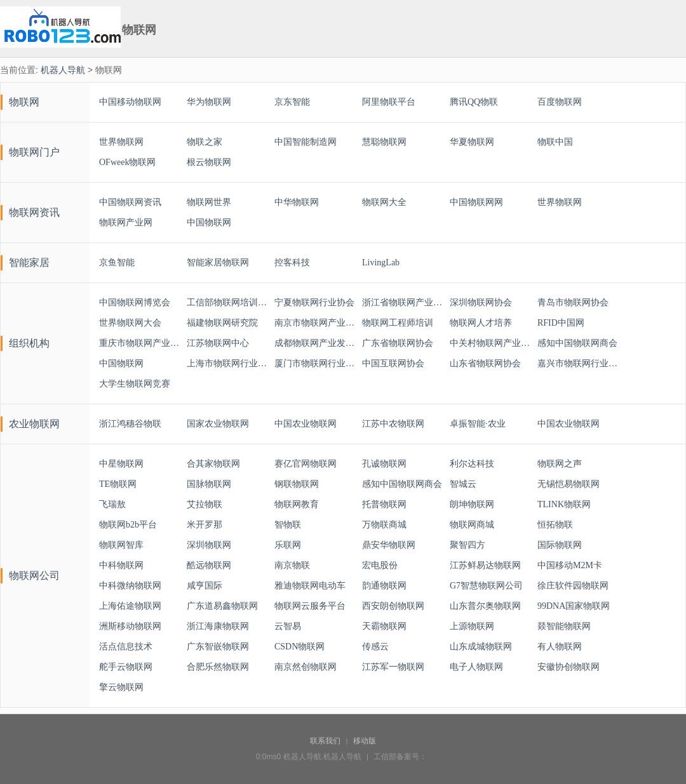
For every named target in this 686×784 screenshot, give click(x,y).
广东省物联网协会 (398, 343)
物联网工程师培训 (398, 323)
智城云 (463, 484)
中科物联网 (121, 565)
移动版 (365, 741)
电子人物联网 (476, 667)
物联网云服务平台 (310, 606)
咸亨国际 (205, 586)
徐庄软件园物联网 (573, 586)
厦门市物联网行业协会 (315, 363)
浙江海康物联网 (218, 626)
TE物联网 (118, 484)
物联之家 (205, 142)
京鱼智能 (117, 262)
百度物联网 (560, 102)
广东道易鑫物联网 (222, 606)
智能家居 (29, 262)
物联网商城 (472, 525)
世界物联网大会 (130, 323)
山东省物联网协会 (485, 363)
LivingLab (381, 262)
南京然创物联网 (306, 667)
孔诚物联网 (384, 464)
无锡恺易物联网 (568, 484)
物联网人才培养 (481, 323)
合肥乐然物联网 (218, 667)
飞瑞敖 (112, 504)
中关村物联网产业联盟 (490, 343)
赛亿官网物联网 (306, 464)
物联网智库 (121, 545)
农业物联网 (34, 424)
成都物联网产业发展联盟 (315, 343)
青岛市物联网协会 (573, 302)
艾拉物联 (205, 504)
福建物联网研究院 (222, 323)
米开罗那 (205, 525)
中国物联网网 (476, 202)
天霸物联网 (384, 626)
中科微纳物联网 (130, 586)
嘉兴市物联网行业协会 (578, 363)
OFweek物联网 (127, 162)
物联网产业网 (126, 223)
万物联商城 (384, 525)
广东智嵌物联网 (218, 647)
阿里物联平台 (389, 102)
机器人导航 (63, 70)
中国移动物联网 (130, 102)
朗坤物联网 (472, 504)
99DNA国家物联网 (574, 606)
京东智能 (292, 102)
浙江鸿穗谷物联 (130, 424)
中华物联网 (297, 202)
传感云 (375, 647)
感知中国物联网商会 (577, 343)
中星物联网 (121, 464)
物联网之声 (560, 464)
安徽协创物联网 (568, 667)
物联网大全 (384, 202)
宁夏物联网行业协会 (314, 302)
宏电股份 (380, 565)
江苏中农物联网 (393, 424)
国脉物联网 (209, 484)
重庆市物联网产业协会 (140, 343)
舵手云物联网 (126, 667)
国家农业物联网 (218, 424)
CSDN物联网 (299, 647)
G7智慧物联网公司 (486, 586)
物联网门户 (34, 152)
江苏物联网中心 (218, 343)
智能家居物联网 (218, 262)
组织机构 (29, 343)
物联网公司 (34, 575)
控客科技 (292, 262)
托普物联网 (384, 504)
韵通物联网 (384, 586)
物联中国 (555, 142)
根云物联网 (209, 162)
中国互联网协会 (393, 363)
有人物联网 (560, 647)
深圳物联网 (209, 545)
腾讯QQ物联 (474, 102)
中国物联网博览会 (135, 302)
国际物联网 (560, 545)
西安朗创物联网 (393, 606)
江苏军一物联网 (393, 667)
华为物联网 (209, 102)
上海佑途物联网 (130, 606)
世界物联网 (121, 142)
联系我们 (325, 741)
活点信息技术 (126, 647)
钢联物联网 (297, 484)
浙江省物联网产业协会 (403, 302)
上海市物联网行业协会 (227, 363)
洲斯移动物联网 (130, 626)
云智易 (288, 626)
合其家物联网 (213, 464)
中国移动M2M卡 (570, 565)
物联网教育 (297, 504)
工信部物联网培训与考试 (227, 302)
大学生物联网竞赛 (135, 384)
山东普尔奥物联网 (485, 606)
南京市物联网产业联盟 (315, 323)
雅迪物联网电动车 (310, 586)
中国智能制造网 (306, 142)
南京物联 (292, 565)
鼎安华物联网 (389, 545)
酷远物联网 (209, 565)
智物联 (288, 525)
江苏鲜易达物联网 (485, 565)
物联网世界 (209, 202)
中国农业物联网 (306, 424)
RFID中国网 (561, 323)
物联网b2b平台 (128, 525)
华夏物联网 (472, 142)
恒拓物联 (555, 525)
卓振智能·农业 (478, 424)
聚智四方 (467, 545)
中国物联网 (209, 223)
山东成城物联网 (481, 647)
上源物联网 (472, 626)
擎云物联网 (121, 687)
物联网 (24, 102)
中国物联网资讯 (130, 202)
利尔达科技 (472, 464)
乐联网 (288, 545)
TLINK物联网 (564, 504)
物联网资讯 (34, 212)
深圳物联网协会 (481, 302)
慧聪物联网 (384, 142)
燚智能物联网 (564, 626)
